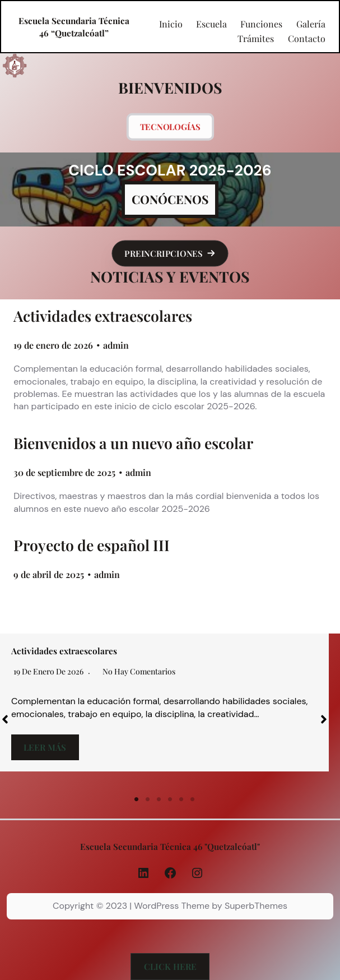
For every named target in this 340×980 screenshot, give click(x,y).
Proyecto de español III (92, 545)
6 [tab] (193, 799)
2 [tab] (148, 799)
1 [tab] (137, 799)
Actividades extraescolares (103, 316)
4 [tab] (170, 799)
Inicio (171, 24)
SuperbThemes (256, 906)
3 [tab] (159, 799)
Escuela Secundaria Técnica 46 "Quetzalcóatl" (170, 846)
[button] (170, 253)
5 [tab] (181, 799)
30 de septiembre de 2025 (64, 472)
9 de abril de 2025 (49, 574)
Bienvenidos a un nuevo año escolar (133, 443)
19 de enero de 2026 (53, 345)
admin (116, 345)
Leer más (45, 747)
